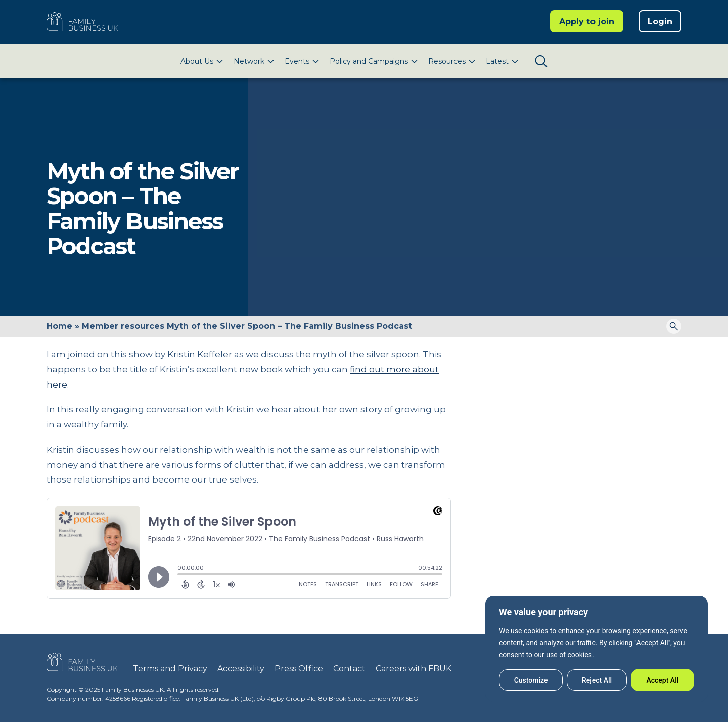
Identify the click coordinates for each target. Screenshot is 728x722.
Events (297, 61)
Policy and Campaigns (369, 61)
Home (59, 326)
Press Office (299, 669)
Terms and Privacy (170, 669)
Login (660, 21)
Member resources (123, 326)
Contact (349, 669)
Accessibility (241, 669)
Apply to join (587, 21)
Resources (447, 61)
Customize (531, 680)
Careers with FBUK (414, 669)
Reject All (597, 680)
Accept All (662, 680)
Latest (497, 61)
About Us (197, 61)
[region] (597, 649)
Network (249, 61)
